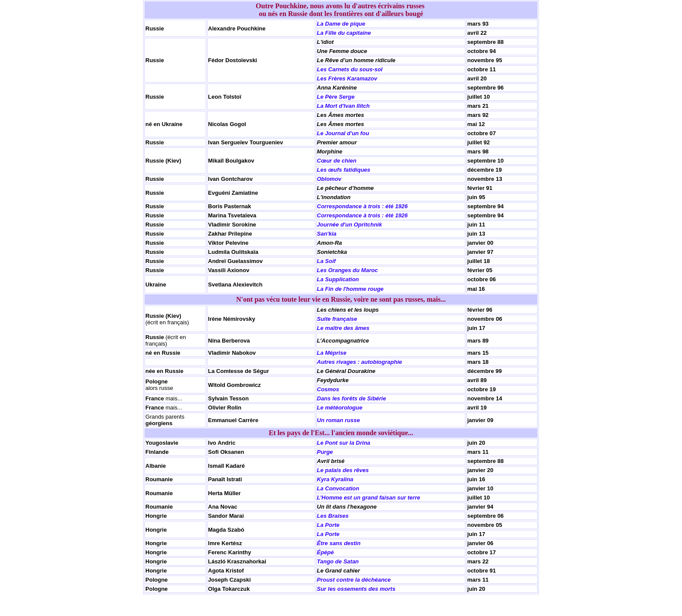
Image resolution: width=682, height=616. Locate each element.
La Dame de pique (341, 24)
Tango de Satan (338, 561)
